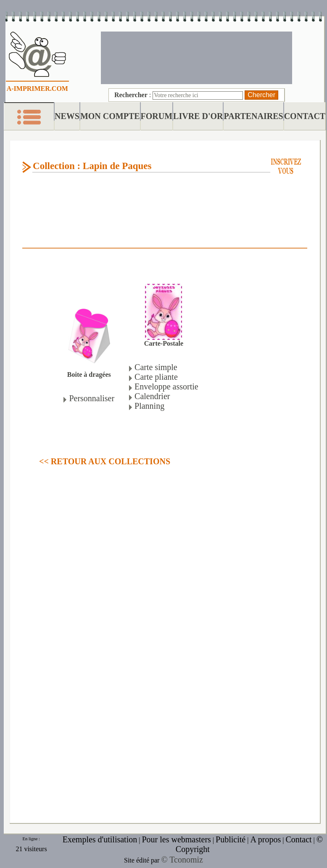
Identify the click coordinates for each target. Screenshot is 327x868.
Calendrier (152, 396)
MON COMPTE (110, 116)
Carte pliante (156, 377)
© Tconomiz (182, 860)
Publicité (231, 839)
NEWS (67, 116)
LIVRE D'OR (198, 116)
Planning (149, 406)
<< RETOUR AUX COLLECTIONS (105, 461)
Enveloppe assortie (166, 386)
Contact (298, 839)
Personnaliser (92, 398)
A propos (265, 839)
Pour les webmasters (176, 839)
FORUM (157, 116)
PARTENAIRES (253, 116)
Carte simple (156, 367)
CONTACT (305, 116)
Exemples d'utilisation (100, 839)
